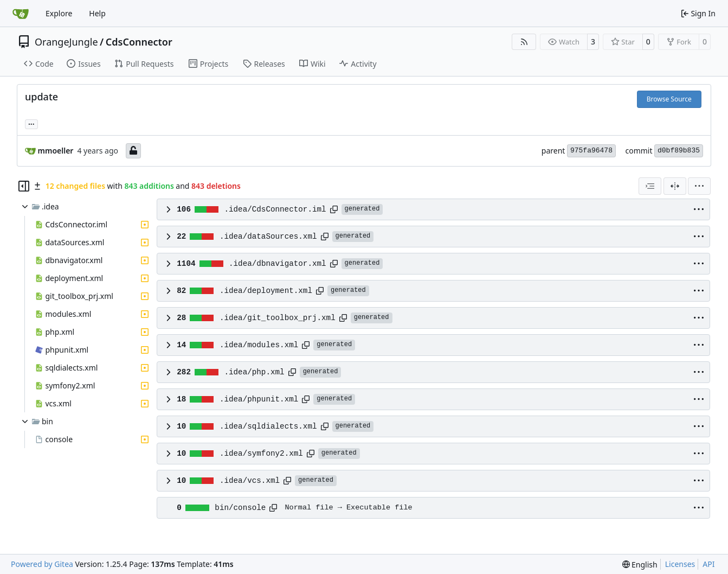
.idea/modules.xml (259, 345)
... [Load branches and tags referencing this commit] (31, 123)
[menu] (699, 186)
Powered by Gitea (42, 564)
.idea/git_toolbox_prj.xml (278, 318)
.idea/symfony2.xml (261, 454)
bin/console (240, 508)
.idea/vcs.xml (250, 481)
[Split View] (675, 186)
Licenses (680, 564)
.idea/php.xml (254, 372)
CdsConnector (139, 42)
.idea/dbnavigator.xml (278, 264)
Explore (59, 13)
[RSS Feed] (524, 42)
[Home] (21, 14)
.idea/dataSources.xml (268, 237)
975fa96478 (591, 151)
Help (97, 13)
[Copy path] (334, 209)
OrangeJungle (66, 42)
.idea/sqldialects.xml (268, 426)
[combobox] (650, 186)
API (708, 564)
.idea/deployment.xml (266, 291)
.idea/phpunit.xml (259, 399)
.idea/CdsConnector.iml (275, 209)
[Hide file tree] (24, 186)
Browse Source (669, 99)
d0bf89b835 (679, 151)
